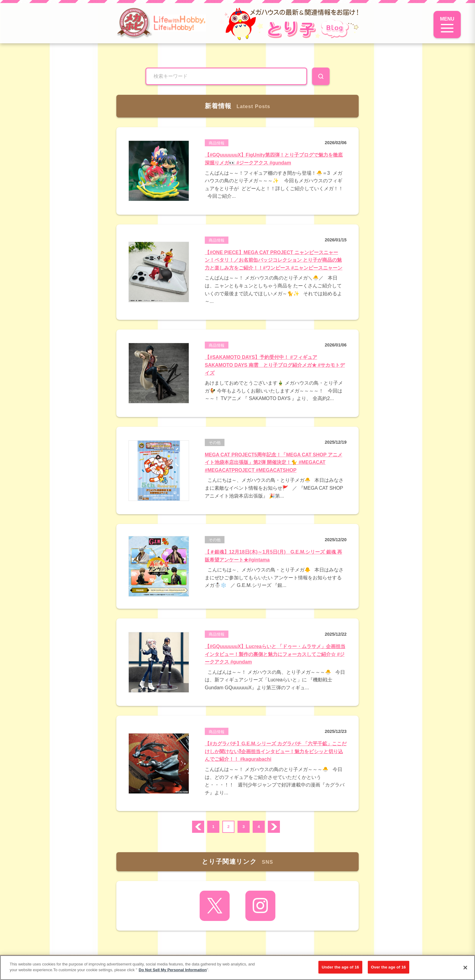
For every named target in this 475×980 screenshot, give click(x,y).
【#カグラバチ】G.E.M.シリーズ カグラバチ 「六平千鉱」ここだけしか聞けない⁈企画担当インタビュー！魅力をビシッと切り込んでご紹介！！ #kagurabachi (276, 751)
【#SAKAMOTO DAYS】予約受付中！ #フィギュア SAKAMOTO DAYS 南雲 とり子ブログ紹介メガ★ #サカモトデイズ (275, 365)
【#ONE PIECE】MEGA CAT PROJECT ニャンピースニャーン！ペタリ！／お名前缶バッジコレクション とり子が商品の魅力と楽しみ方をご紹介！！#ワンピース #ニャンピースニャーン (274, 260)
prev (198, 827)
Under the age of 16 (340, 967)
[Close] (465, 968)
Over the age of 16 (389, 967)
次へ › (274, 827)
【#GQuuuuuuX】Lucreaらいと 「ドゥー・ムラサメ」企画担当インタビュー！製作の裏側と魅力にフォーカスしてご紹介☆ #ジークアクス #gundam (275, 654)
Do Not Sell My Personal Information (173, 970)
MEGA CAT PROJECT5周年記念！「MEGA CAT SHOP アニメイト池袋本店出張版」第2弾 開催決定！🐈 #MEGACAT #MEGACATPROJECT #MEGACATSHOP (274, 462)
